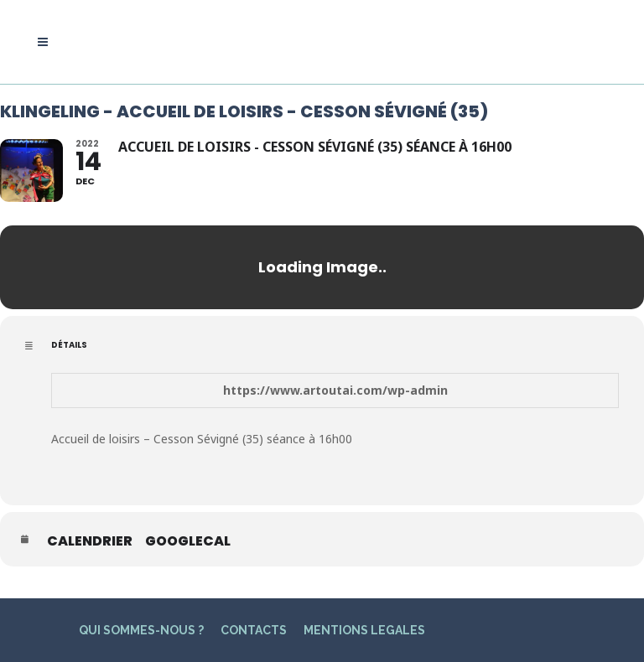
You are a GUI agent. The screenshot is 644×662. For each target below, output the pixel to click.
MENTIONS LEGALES (364, 630)
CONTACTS (254, 630)
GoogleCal (188, 541)
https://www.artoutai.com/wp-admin (335, 390)
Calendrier (90, 541)
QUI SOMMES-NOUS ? (141, 630)
